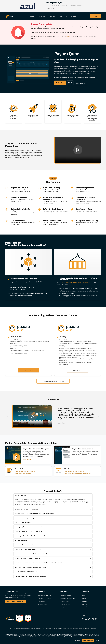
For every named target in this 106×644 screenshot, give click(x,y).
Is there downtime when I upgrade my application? (29, 557)
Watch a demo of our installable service (25, 470)
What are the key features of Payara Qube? (27, 508)
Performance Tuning (65, 603)
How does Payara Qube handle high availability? (28, 548)
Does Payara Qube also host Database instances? (28, 526)
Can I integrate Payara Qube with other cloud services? (30, 535)
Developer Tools (42, 603)
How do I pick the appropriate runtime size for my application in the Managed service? (38, 562)
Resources (42, 16)
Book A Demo (83, 83)
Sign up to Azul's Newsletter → (16, 600)
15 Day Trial (60, 83)
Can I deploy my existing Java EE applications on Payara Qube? (32, 517)
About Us (84, 594)
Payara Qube (41, 600)
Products (31, 16)
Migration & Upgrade (65, 594)
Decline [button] (97, 640)
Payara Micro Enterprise (44, 597)
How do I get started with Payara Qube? (26, 571)
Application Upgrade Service (67, 597)
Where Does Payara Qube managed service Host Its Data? (31, 566)
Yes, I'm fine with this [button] (88, 640)
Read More (51, 9)
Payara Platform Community (89, 606)
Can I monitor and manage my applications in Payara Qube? (31, 553)
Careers (84, 597)
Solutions (53, 16)
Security (62, 606)
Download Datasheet (29, 459)
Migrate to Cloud (64, 600)
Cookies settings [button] (77, 640)
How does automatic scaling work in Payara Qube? (28, 530)
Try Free (95, 16)
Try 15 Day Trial (78, 369)
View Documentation (78, 457)
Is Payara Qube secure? (21, 539)
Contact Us (73, 16)
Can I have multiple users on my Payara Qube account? (30, 544)
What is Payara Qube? (21, 494)
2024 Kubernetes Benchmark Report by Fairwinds (75, 281)
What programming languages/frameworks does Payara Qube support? (34, 512)
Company (63, 16)
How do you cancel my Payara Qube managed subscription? (31, 575)
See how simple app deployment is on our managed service (78, 472)
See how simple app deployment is (24, 472)
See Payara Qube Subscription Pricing (53, 380)
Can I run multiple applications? (23, 521)
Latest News (85, 603)
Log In (71, 83)
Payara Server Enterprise (45, 594)
